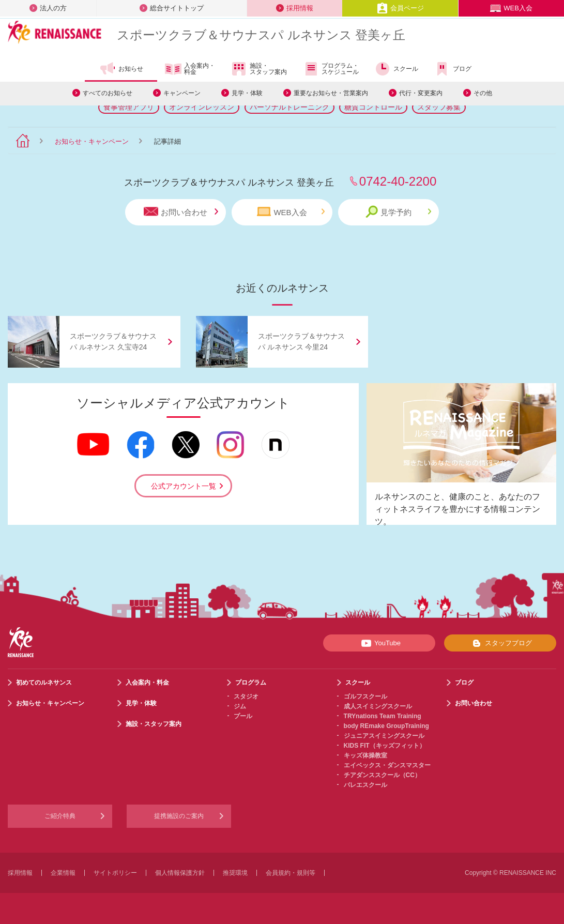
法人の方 (48, 8)
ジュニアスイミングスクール (384, 736)
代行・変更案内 (421, 93)
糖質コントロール (373, 107)
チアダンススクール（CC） (382, 775)
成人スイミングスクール (378, 706)
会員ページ (400, 8)
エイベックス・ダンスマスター (387, 765)
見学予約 (398, 212)
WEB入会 (511, 8)
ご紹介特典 (60, 816)
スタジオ (246, 696)
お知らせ (121, 69)
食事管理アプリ (129, 107)
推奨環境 (235, 873)
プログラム (251, 683)
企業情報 (63, 873)
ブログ (453, 69)
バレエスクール (365, 785)
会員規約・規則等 (291, 873)
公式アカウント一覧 (184, 486)
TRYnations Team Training (383, 716)
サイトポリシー (115, 873)
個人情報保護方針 (180, 873)
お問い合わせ (181, 212)
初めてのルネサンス (44, 683)
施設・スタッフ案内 (259, 69)
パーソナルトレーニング (289, 107)
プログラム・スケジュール (331, 69)
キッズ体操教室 (365, 755)
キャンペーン (182, 93)
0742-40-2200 (398, 181)
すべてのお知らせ (108, 93)
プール (243, 716)
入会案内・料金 (190, 69)
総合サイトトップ (172, 8)
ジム (240, 706)
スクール (396, 69)
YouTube (379, 643)
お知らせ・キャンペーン (92, 141)
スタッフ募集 (439, 107)
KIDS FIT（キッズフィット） (385, 746)
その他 (483, 93)
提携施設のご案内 (179, 816)
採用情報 (295, 8)
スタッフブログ (500, 643)
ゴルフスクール (365, 696)
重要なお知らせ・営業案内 (331, 93)
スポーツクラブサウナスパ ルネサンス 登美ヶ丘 (261, 35)
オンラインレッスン (202, 107)
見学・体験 (247, 93)
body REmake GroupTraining (386, 726)
